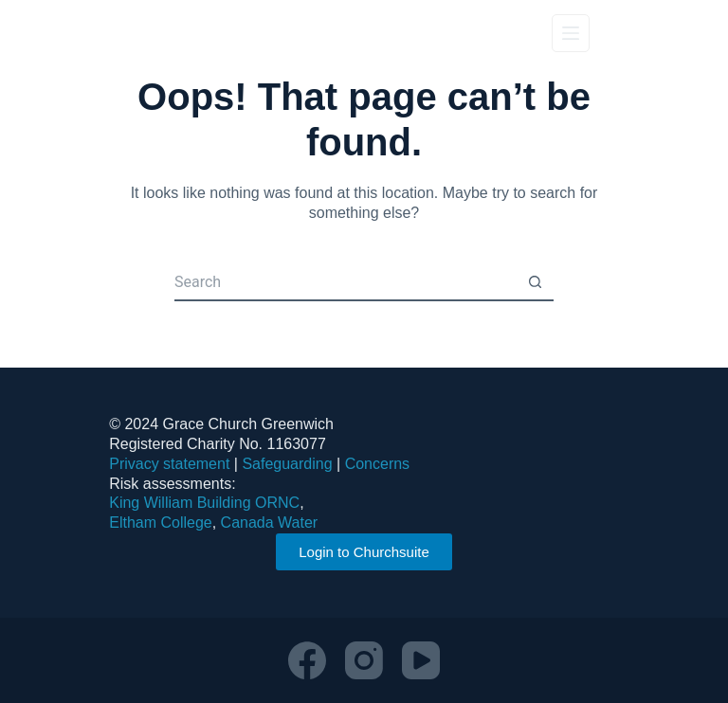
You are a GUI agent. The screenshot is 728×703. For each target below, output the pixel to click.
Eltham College (161, 523)
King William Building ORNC (204, 503)
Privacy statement (169, 464)
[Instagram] (364, 660)
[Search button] (535, 282)
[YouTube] (421, 660)
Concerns (377, 464)
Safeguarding (287, 464)
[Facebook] (307, 660)
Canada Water (270, 523)
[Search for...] (345, 282)
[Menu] (571, 33)
